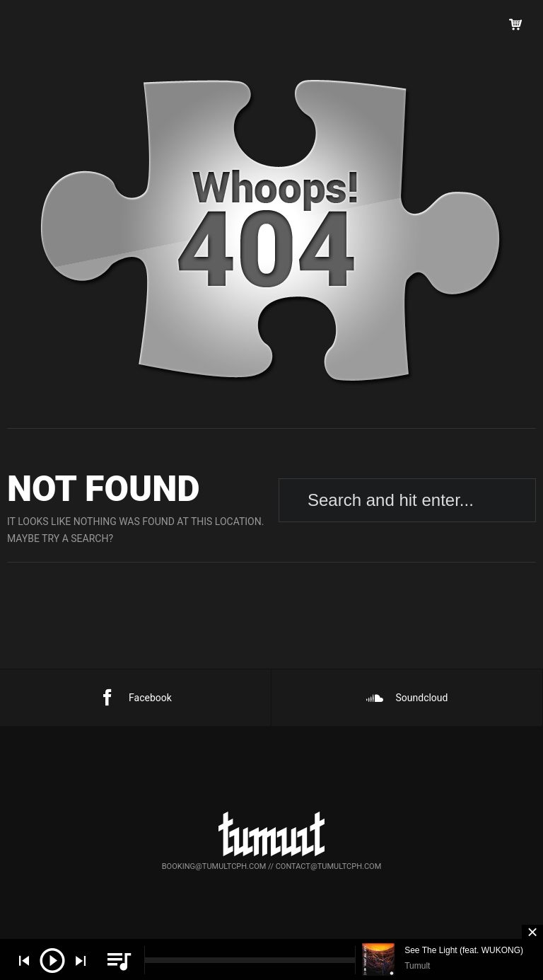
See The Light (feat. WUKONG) (464, 950)
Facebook (135, 698)
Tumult (417, 966)
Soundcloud (407, 698)
